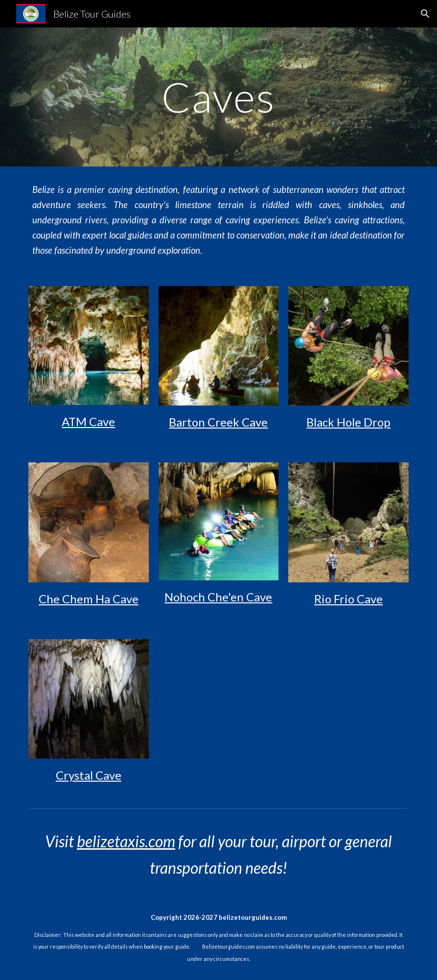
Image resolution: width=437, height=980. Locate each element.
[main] (218, 97)
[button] (425, 14)
